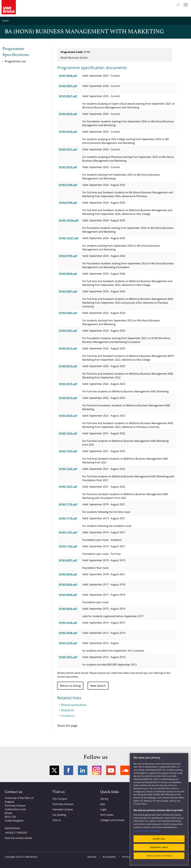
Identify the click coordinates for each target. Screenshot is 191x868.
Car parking (59, 815)
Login (103, 809)
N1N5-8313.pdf (68, 348)
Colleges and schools (112, 820)
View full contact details (18, 838)
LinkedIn (83, 770)
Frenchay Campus (63, 804)
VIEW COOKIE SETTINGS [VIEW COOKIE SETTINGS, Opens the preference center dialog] (159, 856)
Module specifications (74, 705)
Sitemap (92, 857)
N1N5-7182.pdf (68, 546)
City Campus (60, 799)
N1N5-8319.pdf (68, 398)
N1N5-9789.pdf (68, 203)
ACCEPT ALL (159, 839)
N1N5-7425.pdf (68, 451)
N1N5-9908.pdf (68, 76)
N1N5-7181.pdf (68, 532)
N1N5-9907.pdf (68, 86)
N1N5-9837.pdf (68, 96)
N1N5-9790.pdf (68, 256)
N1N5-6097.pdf (68, 560)
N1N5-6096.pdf (68, 595)
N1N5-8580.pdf (68, 274)
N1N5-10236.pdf (69, 220)
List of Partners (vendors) (147, 831)
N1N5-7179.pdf (68, 518)
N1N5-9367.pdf (68, 331)
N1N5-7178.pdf (68, 504)
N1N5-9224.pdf (68, 167)
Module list (68, 710)
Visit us (57, 820)
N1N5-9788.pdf (68, 185)
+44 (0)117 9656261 (16, 833)
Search (178, 5)
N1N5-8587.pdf (68, 291)
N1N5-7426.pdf (68, 469)
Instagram (97, 770)
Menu (186, 5)
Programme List (15, 61)
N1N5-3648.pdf (68, 633)
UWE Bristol (31, 857)
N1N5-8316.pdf (68, 366)
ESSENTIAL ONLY (159, 847)
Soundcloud (125, 770)
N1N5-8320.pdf (68, 416)
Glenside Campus (63, 809)
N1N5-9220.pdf (68, 132)
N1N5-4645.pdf (68, 609)
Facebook (68, 770)
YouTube (111, 770)
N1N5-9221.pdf (68, 149)
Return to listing (70, 686)
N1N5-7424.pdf (68, 433)
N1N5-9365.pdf (68, 313)
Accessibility (109, 857)
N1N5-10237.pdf (69, 238)
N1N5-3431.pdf (68, 657)
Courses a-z (68, 715)
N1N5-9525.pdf (68, 114)
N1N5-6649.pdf (68, 574)
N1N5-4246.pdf (68, 623)
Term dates (107, 815)
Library (104, 799)
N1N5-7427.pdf (68, 487)
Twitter (54, 770)
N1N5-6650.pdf (68, 584)
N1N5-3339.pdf (68, 643)
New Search (98, 686)
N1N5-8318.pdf (68, 384)
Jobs (103, 804)
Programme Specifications (16, 52)
